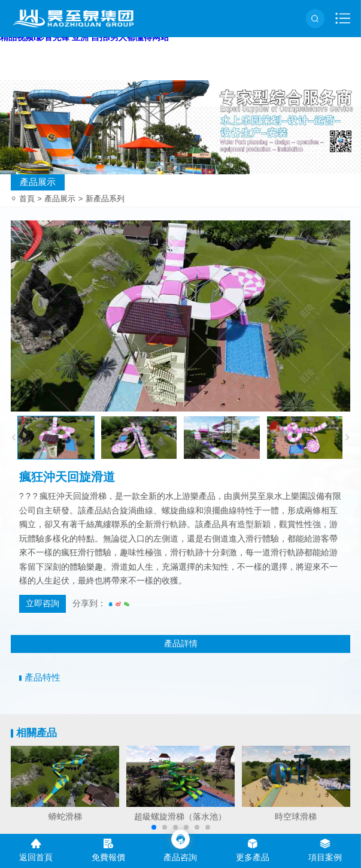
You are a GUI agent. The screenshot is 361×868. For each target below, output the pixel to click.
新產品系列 (105, 199)
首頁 (31, 199)
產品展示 (38, 182)
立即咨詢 (43, 604)
